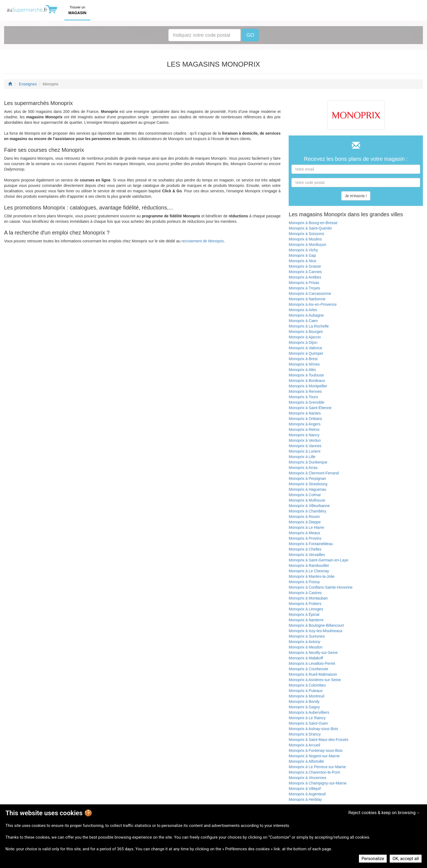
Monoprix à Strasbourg (308, 484)
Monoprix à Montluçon (307, 245)
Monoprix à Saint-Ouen (308, 723)
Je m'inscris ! (356, 196)
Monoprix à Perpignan (307, 478)
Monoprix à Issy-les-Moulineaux (315, 631)
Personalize (373, 859)
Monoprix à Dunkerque (308, 462)
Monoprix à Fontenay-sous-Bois (316, 750)
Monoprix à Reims (304, 430)
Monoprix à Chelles (305, 549)
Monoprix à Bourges (306, 332)
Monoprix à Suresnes (307, 636)
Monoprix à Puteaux (306, 691)
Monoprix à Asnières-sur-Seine (315, 680)
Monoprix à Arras (303, 468)
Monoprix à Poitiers (305, 604)
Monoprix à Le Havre (306, 527)
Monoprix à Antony (304, 642)
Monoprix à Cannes (305, 272)
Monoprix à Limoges (306, 609)
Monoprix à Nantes (305, 413)
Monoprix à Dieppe (305, 522)
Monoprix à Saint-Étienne (310, 408)
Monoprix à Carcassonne (310, 294)
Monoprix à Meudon (306, 647)
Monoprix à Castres (305, 593)
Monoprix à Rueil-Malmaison (313, 674)
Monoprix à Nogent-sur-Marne (314, 756)
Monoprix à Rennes (305, 391)
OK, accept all (406, 859)
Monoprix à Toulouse (306, 375)
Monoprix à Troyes (304, 288)
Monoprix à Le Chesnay (309, 571)
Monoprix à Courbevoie (308, 669)
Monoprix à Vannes (305, 446)
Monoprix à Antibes (305, 277)
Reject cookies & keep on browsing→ (384, 813)
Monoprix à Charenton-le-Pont (314, 772)
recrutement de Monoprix (203, 241)
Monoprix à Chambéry (307, 511)
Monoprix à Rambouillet (309, 566)
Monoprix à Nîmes (304, 364)
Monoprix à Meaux (304, 533)
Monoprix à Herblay (305, 799)
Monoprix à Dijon (303, 342)
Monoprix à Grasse (305, 266)
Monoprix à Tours (303, 397)
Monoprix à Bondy (304, 702)
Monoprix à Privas (304, 283)
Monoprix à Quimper (306, 353)
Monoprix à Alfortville (306, 761)
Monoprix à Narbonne (307, 299)
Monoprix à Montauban (308, 598)
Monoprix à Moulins (305, 239)
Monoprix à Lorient (304, 451)
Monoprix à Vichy (303, 250)
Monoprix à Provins (305, 538)
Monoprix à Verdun (305, 440)
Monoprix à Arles (303, 310)
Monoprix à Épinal (304, 614)
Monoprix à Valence (305, 348)
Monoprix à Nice (302, 261)
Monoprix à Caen (303, 321)
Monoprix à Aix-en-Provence (313, 304)
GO (250, 35)
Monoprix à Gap (302, 255)
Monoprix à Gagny (304, 707)
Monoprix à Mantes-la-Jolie (312, 576)
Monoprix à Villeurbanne (309, 506)
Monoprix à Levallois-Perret (312, 663)
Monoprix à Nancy (304, 435)
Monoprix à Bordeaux (307, 381)
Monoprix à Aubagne (306, 315)
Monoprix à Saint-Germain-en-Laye (318, 560)
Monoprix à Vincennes (307, 778)
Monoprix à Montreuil (306, 696)
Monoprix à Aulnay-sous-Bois (313, 729)
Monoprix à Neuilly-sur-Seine (313, 653)
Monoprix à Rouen (304, 517)
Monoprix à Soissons (306, 234)
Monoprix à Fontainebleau (311, 544)
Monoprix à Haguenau (307, 489)
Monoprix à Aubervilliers (309, 712)
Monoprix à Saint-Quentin (310, 228)
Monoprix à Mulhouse (307, 500)
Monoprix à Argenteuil (307, 794)
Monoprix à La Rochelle (309, 326)
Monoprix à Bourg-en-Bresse (313, 223)
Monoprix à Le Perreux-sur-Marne (317, 767)
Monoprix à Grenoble (306, 402)
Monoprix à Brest (303, 359)
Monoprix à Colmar (305, 495)
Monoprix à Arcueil (304, 745)
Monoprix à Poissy (304, 582)
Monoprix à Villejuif (305, 789)
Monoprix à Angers (305, 424)
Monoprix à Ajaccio (305, 337)
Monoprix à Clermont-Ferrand (314, 473)
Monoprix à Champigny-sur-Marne (318, 783)
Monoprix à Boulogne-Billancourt (316, 625)
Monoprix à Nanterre (306, 620)
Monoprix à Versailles (307, 555)
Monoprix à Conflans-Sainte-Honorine (321, 587)
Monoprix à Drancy (305, 734)
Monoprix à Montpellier (308, 386)
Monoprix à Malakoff (306, 658)
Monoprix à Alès (302, 370)
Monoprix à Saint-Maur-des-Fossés (318, 740)
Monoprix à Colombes (307, 685)
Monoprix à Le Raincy (307, 718)
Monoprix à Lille (302, 457)
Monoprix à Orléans (305, 419)
